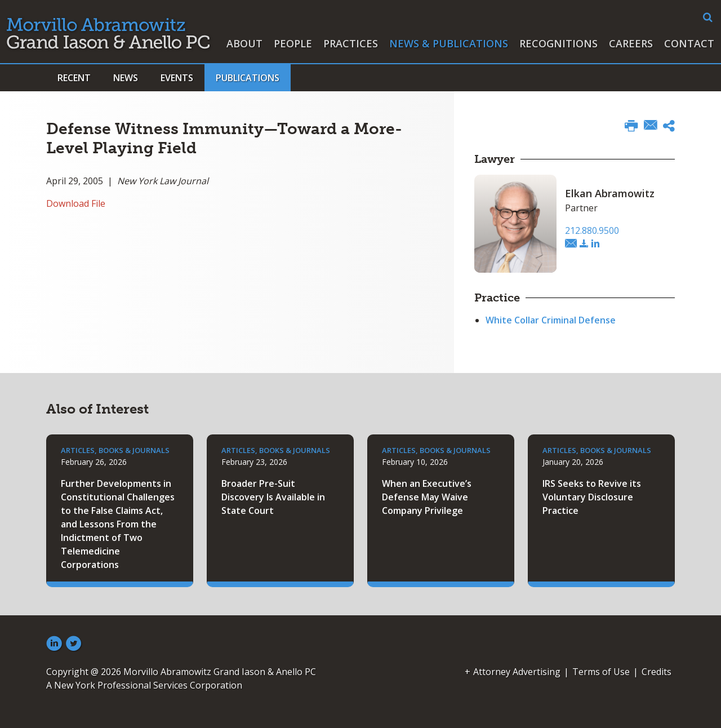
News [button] (126, 78)
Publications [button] (248, 78)
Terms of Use (601, 672)
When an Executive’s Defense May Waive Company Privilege (427, 497)
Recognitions (558, 43)
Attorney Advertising (517, 672)
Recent (74, 78)
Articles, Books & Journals (115, 450)
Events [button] (177, 78)
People (293, 43)
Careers (631, 43)
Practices (351, 43)
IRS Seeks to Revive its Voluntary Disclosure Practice (592, 497)
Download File (76, 203)
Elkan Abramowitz (610, 193)
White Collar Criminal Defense (551, 320)
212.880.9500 (592, 230)
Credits (657, 672)
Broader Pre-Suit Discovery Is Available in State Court (273, 497)
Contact (689, 43)
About (244, 43)
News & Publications (449, 43)
